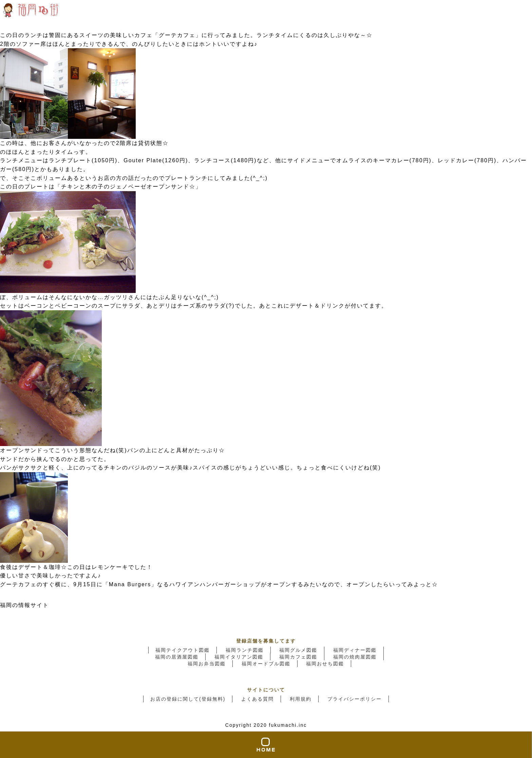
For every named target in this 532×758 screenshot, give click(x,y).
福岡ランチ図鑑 (245, 650)
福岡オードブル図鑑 (266, 664)
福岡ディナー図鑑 (355, 650)
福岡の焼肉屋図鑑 (355, 657)
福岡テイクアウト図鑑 (183, 650)
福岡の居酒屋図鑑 (177, 657)
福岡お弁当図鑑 (207, 664)
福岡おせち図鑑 (325, 664)
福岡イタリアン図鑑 (239, 657)
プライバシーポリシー (355, 699)
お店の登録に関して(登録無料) (188, 699)
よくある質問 (258, 699)
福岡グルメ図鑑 (298, 650)
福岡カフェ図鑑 (298, 657)
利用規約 (301, 699)
